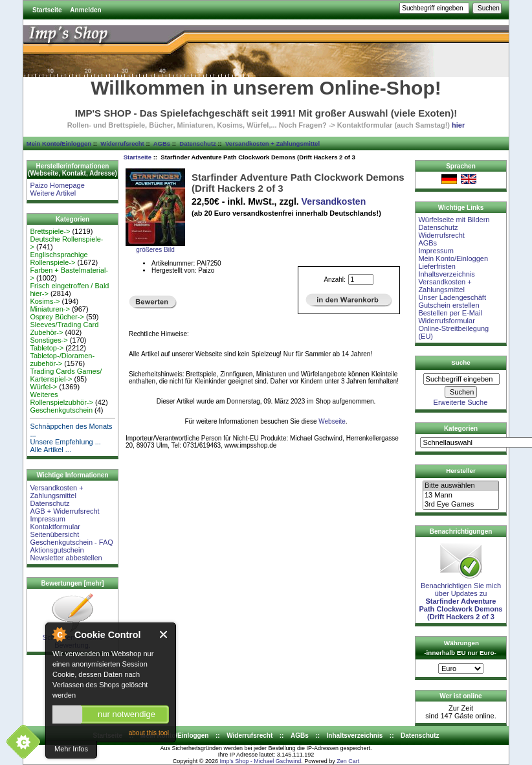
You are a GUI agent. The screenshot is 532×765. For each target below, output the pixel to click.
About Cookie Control (59, 634)
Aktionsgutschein (57, 550)
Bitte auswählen (461, 486)
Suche (461, 362)
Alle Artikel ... (50, 450)
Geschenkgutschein (61, 410)
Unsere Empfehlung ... (65, 442)
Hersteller (461, 471)
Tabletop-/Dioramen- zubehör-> (62, 360)
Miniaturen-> (50, 309)
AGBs (162, 143)
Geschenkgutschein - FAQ (71, 542)
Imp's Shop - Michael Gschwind (260, 761)
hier (458, 125)
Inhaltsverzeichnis (446, 274)
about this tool (149, 733)
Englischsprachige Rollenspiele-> (59, 258)
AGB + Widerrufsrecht (64, 511)
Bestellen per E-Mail (450, 313)
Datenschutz (197, 143)
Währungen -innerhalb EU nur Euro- (460, 648)
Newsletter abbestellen (66, 558)
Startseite (47, 10)
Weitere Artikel (53, 193)
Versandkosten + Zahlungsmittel (272, 143)
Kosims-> (45, 301)
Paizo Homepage (57, 185)
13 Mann (461, 496)
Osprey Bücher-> (57, 317)
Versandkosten (334, 201)
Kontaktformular (55, 527)
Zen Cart (348, 761)
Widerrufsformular (446, 321)
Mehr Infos (71, 749)
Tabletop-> (47, 348)
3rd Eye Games (461, 505)
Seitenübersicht (54, 534)
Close (164, 634)
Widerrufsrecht (122, 143)
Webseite (332, 421)
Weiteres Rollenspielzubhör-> (61, 398)
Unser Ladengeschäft (452, 297)
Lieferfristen (437, 266)
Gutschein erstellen (449, 305)
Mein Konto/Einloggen (59, 143)
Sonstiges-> (49, 340)
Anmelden (85, 10)
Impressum (47, 519)
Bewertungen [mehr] (72, 583)
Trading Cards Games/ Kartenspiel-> (66, 375)
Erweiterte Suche (461, 402)
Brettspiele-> (50, 231)
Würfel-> (43, 387)
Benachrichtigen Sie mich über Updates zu (461, 598)
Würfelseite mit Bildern (454, 220)
